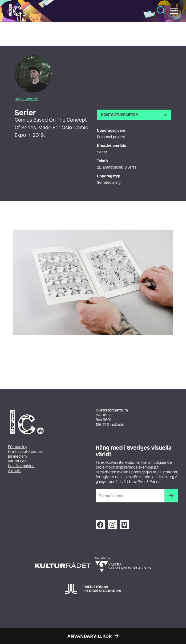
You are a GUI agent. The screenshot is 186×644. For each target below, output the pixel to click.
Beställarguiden (21, 466)
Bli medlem (17, 456)
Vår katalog (17, 461)
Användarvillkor (90, 636)
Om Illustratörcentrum (27, 452)
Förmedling (18, 447)
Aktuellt (15, 471)
